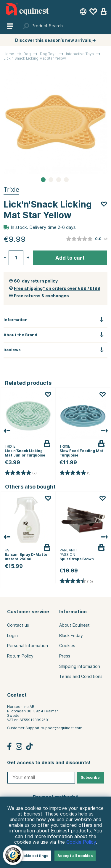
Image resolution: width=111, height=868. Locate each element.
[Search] (65, 26)
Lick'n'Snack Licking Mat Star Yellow (35, 58)
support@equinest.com (62, 728)
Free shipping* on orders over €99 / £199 (57, 288)
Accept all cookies (75, 856)
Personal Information (28, 646)
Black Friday (71, 636)
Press (65, 656)
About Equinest (74, 625)
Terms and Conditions (81, 676)
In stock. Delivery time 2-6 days (43, 227)
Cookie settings (33, 856)
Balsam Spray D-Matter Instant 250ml (27, 557)
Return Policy (20, 656)
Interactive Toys (80, 54)
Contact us (18, 625)
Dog (27, 54)
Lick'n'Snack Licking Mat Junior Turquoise (25, 453)
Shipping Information (80, 666)
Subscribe (90, 777)
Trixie (11, 190)
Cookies (67, 646)
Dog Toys (48, 54)
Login (12, 636)
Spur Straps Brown (77, 559)
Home (9, 54)
